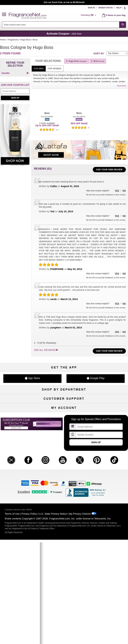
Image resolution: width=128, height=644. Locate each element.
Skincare (64, 411)
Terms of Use (12, 617)
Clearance (64, 427)
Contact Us (20, 460)
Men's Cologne (20, 411)
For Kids (108, 400)
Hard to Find (108, 427)
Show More (122, 86)
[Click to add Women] (15, 82)
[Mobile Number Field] (99, 538)
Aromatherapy (64, 416)
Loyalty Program (20, 427)
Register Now (20, 509)
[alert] (89, 15)
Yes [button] (117, 191)
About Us (20, 465)
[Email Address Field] (15, 100)
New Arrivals (108, 416)
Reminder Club (64, 509)
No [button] (124, 191)
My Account (20, 503)
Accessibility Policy (20, 476)
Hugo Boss (26, 40)
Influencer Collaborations (20, 482)
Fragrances (13, 40)
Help (119, 8)
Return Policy (64, 454)
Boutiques (20, 422)
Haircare (20, 416)
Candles (108, 411)
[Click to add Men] (15, 79)
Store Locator (64, 476)
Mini (108, 422)
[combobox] (64, 25)
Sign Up (15, 107)
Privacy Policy (29, 617)
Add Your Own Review (109, 170)
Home (3, 40)
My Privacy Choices (80, 617)
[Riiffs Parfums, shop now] (15, 146)
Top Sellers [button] (113, 53)
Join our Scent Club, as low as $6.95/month (64, 2)
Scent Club (64, 433)
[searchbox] (61, 25)
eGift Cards (20, 471)
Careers (108, 471)
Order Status (105, 8)
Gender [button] (15, 73)
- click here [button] (64, 34)
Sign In (91, 8)
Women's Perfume (20, 405)
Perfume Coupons (108, 465)
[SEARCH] (123, 25)
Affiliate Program (108, 454)
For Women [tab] (55, 69)
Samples (64, 405)
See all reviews (45, 350)
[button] (5, 15)
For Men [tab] (39, 69)
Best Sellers (64, 422)
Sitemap (108, 460)
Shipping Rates (64, 465)
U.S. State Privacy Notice (53, 617)
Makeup (108, 405)
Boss (98, 61)
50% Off (64, 400)
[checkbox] (15, 79)
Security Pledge (64, 460)
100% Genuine (64, 471)
